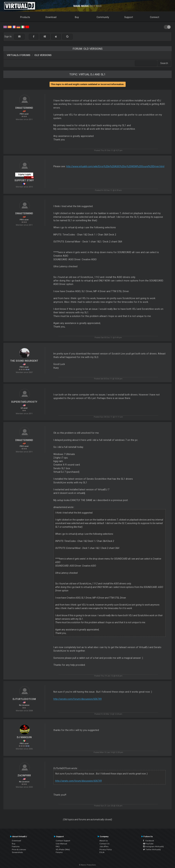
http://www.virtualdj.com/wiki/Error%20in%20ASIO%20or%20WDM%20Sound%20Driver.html (115, 166)
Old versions (43, 55)
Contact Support (63, 841)
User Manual (61, 844)
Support (129, 17)
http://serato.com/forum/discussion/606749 (77, 699)
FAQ (58, 846)
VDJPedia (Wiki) (63, 849)
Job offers (104, 846)
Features (16, 846)
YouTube (148, 844)
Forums (59, 852)
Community (103, 17)
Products (25, 17)
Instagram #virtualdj (153, 846)
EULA (102, 852)
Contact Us (104, 844)
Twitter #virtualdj (152, 849)
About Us (104, 841)
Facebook (149, 841)
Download (51, 17)
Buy (77, 17)
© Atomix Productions (87, 865)
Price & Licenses (19, 849)
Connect (155, 17)
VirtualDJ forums (19, 55)
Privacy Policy (106, 849)
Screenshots (17, 852)
